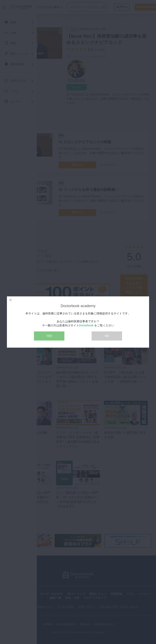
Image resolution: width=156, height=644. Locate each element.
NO (107, 336)
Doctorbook (86, 325)
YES (49, 336)
